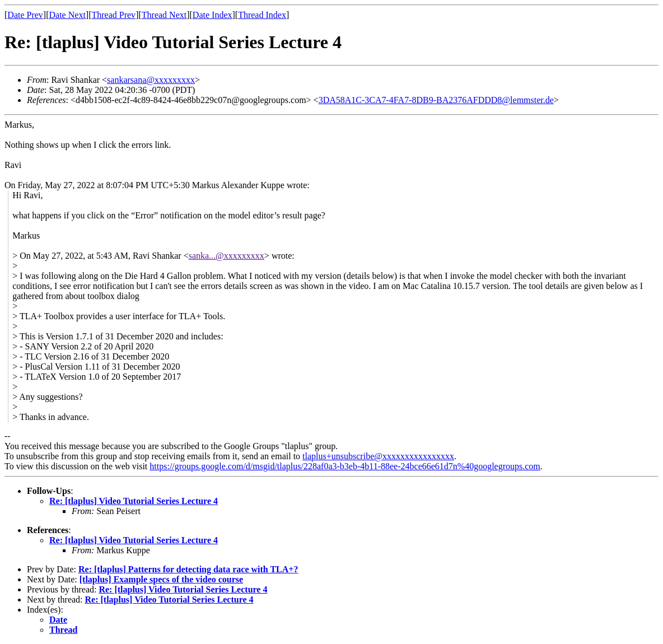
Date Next (67, 15)
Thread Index (262, 15)
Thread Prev (113, 15)
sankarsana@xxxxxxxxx (151, 80)
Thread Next (164, 15)
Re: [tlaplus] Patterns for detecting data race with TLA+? (188, 569)
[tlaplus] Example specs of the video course (161, 579)
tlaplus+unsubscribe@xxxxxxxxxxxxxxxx (378, 456)
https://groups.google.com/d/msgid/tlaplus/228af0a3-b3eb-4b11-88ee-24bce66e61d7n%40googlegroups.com (345, 466)
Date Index (213, 15)
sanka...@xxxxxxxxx (227, 256)
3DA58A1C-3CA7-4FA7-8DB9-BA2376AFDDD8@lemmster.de (436, 100)
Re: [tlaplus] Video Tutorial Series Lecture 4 (134, 501)
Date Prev (25, 15)
